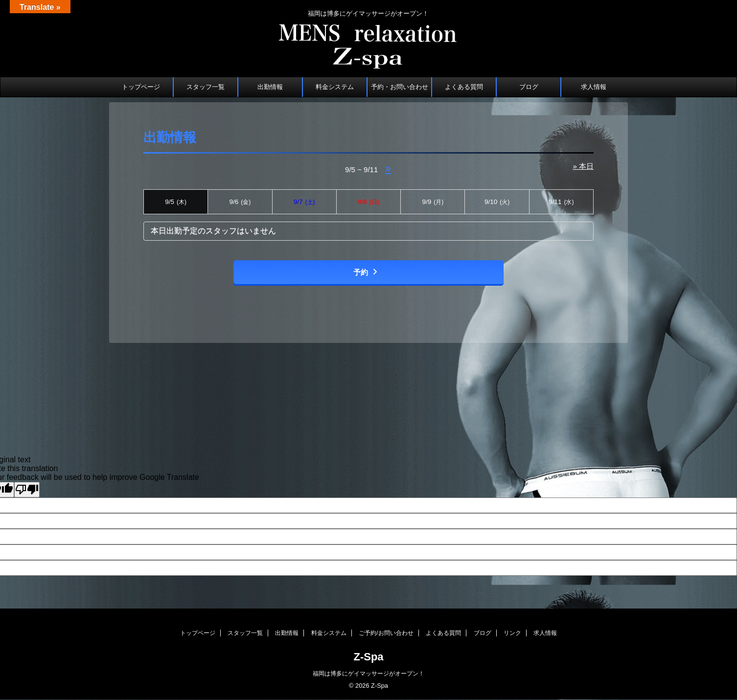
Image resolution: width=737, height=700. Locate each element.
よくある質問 (464, 87)
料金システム (335, 87)
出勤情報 (270, 87)
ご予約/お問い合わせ (386, 633)
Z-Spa (368, 657)
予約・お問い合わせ (400, 87)
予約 (366, 272)
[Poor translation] (27, 490)
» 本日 (583, 166)
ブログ (529, 87)
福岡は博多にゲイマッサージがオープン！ (368, 674)
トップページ (141, 87)
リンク (512, 633)
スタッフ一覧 (206, 87)
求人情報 (594, 87)
